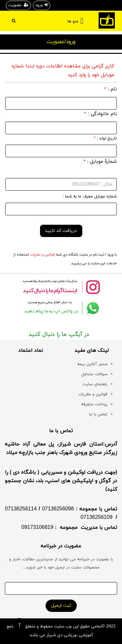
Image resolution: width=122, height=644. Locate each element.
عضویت (18, 5)
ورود (42, 5)
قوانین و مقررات (42, 255)
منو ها (73, 21)
